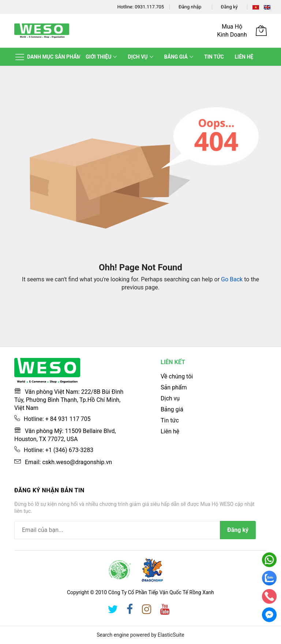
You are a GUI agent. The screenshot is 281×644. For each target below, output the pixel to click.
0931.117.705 (149, 7)
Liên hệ (170, 431)
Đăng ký (229, 7)
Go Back (232, 279)
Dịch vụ (170, 398)
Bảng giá (172, 409)
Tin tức (170, 420)
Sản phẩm (174, 387)
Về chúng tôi (177, 376)
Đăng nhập (190, 7)
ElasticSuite (171, 635)
